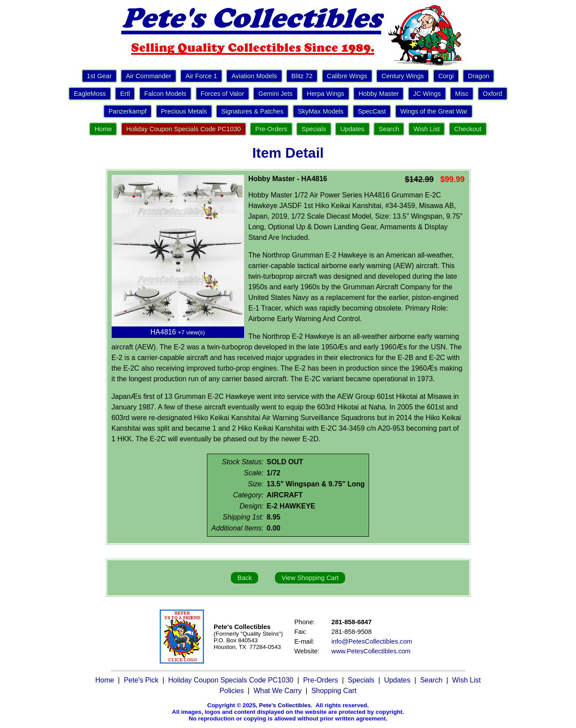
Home (103, 129)
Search (389, 129)
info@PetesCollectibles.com (372, 641)
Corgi (446, 76)
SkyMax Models (321, 111)
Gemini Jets (275, 94)
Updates (352, 129)
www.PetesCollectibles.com (371, 651)
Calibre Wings (347, 76)
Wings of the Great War (434, 111)
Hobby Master (378, 94)
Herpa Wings (326, 94)
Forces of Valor (222, 94)
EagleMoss (90, 94)
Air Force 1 (201, 76)
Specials (314, 129)
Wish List (427, 129)
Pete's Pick (141, 680)
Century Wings (403, 76)
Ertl (125, 94)
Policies (232, 691)
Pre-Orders (271, 129)
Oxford (493, 94)
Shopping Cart (334, 691)
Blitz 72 (302, 76)
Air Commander (149, 76)
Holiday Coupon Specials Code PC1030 (184, 129)
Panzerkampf (128, 111)
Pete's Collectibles (285, 705)
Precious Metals (184, 111)
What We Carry (277, 691)
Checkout (468, 129)
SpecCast (372, 111)
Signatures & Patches (252, 111)
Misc (462, 94)
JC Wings (427, 94)
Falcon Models (165, 94)
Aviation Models (254, 76)
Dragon (478, 76)
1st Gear (99, 76)
